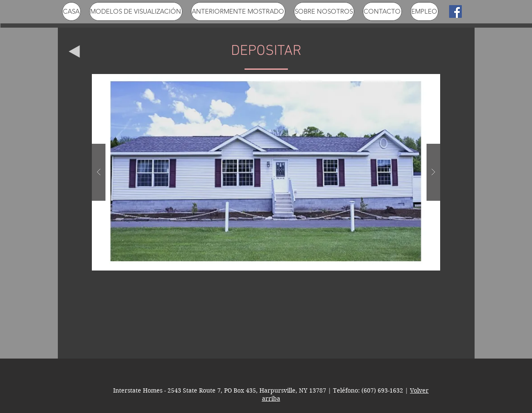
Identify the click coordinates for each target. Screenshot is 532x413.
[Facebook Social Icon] (455, 11)
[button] (266, 172)
